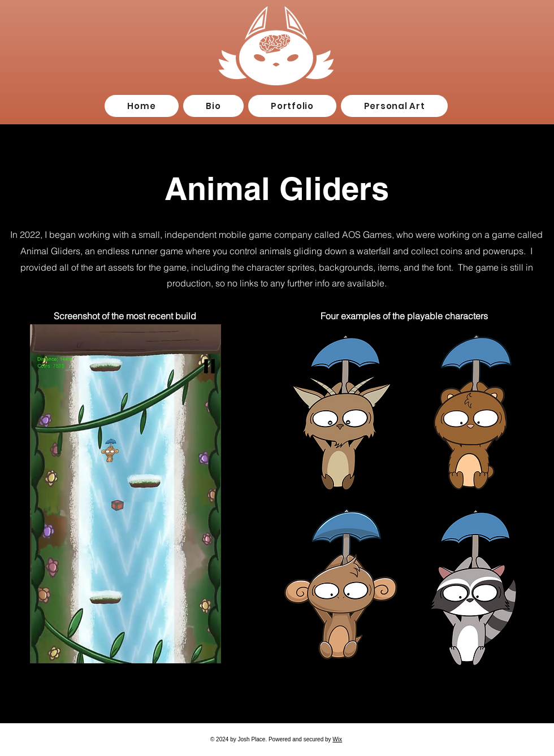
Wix (337, 739)
